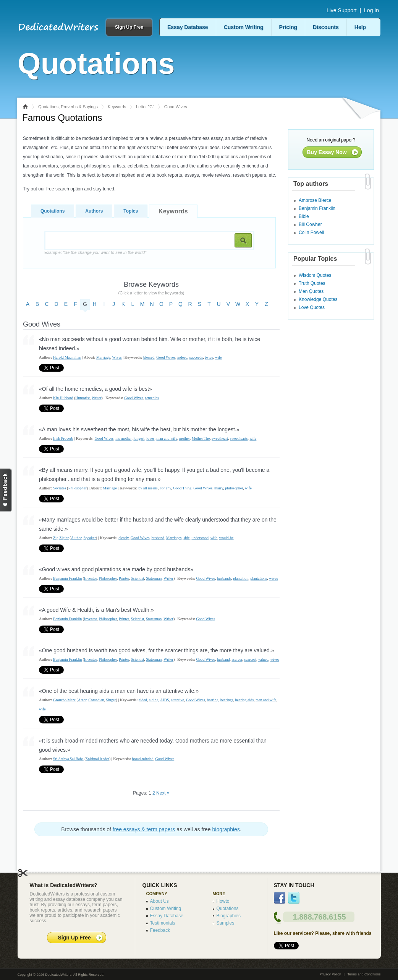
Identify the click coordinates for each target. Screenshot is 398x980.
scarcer (237, 659)
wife (218, 357)
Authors (94, 211)
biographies (226, 829)
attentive (178, 700)
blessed (149, 357)
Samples (226, 923)
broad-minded (142, 759)
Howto (223, 901)
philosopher (234, 488)
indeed (182, 357)
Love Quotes (312, 307)
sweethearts (239, 438)
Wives (117, 357)
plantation (241, 578)
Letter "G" (145, 107)
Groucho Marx (64, 700)
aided (143, 700)
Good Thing (182, 488)
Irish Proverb (63, 438)
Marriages (174, 538)
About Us (159, 901)
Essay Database (188, 27)
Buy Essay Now (327, 152)
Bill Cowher (310, 224)
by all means (148, 488)
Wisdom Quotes (315, 275)
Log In (371, 10)
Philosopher (78, 488)
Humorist (83, 398)
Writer (97, 398)
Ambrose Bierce (315, 200)
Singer (111, 700)
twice (209, 357)
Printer (124, 578)
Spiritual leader (98, 759)
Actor (82, 700)
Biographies (229, 916)
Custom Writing (244, 27)
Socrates (60, 488)
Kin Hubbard (63, 398)
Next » (163, 793)
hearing (213, 700)
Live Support (342, 10)
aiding (154, 700)
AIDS (164, 700)
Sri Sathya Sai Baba (68, 759)
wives (273, 578)
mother (184, 438)
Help (360, 27)
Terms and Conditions (364, 974)
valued (263, 659)
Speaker (90, 538)
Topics (131, 211)
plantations (259, 578)
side (186, 538)
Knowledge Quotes (318, 299)
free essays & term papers (144, 829)
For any (165, 488)
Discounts (326, 27)
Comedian (96, 700)
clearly (124, 538)
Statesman (154, 578)
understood (200, 538)
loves (150, 438)
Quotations (53, 211)
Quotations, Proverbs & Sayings (68, 107)
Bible (304, 216)
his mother (123, 438)
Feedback (160, 930)
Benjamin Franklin (67, 578)
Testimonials (163, 923)
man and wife (167, 438)
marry (219, 488)
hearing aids (245, 700)
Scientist (138, 578)
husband (158, 538)
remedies (152, 398)
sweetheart (220, 438)
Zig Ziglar (61, 538)
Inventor (90, 578)
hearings (227, 700)
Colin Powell (311, 232)
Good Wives (166, 357)
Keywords (117, 107)
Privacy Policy (330, 974)
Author (76, 538)
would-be (227, 538)
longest (139, 438)
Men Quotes (311, 291)
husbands (224, 578)
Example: (95, 252)
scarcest (250, 659)
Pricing (288, 27)
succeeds (196, 357)
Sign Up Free (129, 27)
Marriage (103, 357)
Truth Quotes (312, 283)
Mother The (201, 438)
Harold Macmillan (67, 357)
